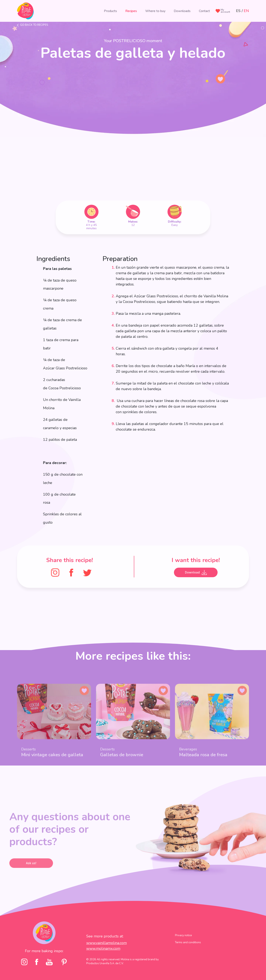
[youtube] (49, 971)
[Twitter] (87, 572)
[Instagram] (55, 572)
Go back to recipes (34, 25)
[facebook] (37, 971)
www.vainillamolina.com (107, 952)
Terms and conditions (188, 951)
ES (238, 11)
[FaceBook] (71, 572)
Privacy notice (183, 944)
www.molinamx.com (103, 957)
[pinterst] (64, 971)
